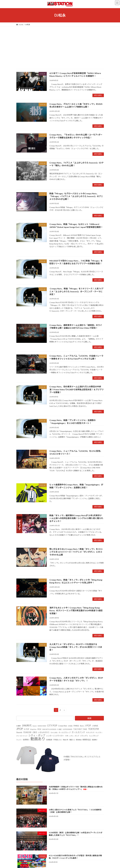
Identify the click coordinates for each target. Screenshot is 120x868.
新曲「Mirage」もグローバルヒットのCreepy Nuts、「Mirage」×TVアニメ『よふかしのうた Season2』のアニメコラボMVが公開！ (76, 196)
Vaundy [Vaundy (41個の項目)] (19, 732)
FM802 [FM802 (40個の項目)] (76, 726)
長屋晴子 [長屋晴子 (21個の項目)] (95, 740)
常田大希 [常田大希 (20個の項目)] (66, 740)
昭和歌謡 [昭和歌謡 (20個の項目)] (79, 740)
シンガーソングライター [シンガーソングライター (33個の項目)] (55, 736)
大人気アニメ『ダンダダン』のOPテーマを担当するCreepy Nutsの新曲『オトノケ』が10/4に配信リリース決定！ (76, 647)
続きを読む (98, 95)
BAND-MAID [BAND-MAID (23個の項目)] (42, 726)
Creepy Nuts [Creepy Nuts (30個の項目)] (63, 726)
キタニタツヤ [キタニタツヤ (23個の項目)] (90, 732)
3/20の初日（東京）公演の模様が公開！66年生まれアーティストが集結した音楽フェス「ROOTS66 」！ (75, 834)
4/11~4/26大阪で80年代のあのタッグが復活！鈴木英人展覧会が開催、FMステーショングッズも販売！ (75, 857)
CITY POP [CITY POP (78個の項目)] (52, 725)
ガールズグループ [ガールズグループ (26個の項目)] (65, 732)
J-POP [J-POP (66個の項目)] (88, 725)
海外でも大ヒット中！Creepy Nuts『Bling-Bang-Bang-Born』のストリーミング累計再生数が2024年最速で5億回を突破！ (76, 610)
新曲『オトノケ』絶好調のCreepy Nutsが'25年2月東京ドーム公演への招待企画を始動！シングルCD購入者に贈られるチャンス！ (76, 518)
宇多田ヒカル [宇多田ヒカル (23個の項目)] (58, 740)
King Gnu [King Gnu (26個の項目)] (33, 729)
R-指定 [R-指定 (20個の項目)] (59, 729)
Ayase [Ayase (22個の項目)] (35, 726)
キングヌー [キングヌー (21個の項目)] (99, 732)
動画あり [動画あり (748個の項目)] (38, 739)
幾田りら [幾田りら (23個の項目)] (72, 740)
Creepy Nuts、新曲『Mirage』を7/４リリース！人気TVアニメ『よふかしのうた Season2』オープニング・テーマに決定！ (76, 291)
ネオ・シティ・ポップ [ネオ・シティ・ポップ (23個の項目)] (72, 736)
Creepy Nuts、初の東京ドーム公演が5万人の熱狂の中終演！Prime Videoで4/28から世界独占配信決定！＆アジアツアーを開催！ (77, 389)
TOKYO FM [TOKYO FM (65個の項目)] (93, 729)
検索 (89, 718)
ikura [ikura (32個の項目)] (82, 726)
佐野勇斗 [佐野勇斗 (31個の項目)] (26, 740)
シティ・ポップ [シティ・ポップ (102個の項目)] (37, 735)
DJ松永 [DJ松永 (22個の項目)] (70, 726)
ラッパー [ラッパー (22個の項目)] (19, 740)
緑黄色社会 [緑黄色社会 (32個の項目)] (87, 740)
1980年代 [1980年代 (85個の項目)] (27, 725)
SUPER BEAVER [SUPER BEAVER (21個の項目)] (67, 729)
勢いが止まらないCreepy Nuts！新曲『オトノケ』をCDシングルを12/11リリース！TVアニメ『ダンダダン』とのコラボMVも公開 (76, 552)
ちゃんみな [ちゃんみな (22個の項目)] (54, 732)
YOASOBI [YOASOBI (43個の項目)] (27, 732)
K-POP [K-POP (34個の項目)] (27, 729)
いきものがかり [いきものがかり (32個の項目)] (44, 732)
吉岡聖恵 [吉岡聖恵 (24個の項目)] (49, 740)
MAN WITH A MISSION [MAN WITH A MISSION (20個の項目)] (49, 729)
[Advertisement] (60, 45)
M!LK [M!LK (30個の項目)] (39, 729)
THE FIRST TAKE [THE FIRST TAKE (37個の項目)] (80, 729)
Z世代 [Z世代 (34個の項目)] (35, 732)
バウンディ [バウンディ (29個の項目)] (84, 736)
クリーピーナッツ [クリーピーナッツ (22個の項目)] (22, 736)
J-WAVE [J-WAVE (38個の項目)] (95, 726)
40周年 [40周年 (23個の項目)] (19, 726)
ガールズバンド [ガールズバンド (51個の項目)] (78, 732)
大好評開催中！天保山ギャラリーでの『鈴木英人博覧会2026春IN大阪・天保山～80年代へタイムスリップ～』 (76, 788)
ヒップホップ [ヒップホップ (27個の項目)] (94, 736)
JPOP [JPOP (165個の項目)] (20, 729)
